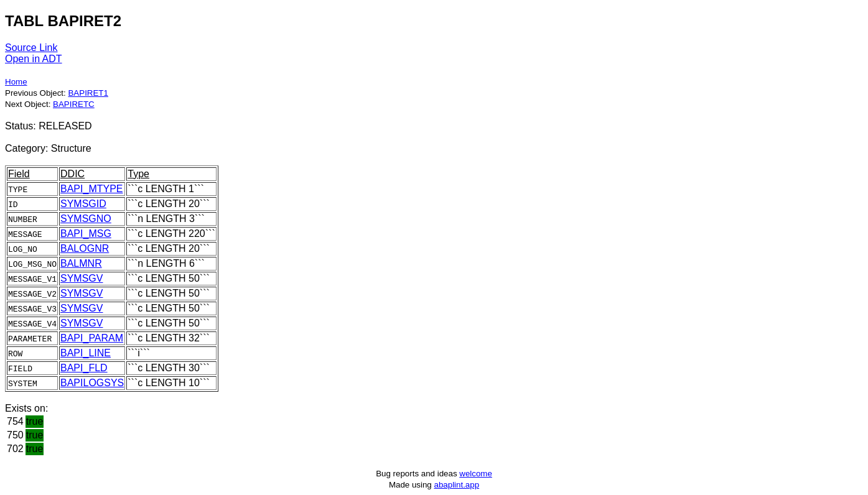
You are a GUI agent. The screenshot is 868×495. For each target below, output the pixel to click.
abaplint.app (456, 485)
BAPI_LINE (86, 353)
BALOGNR (85, 248)
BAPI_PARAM (92, 338)
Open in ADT (34, 59)
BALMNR (81, 263)
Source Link (31, 48)
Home (16, 82)
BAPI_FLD (84, 368)
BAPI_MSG (86, 234)
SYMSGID (83, 204)
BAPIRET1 (88, 93)
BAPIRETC (74, 104)
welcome (476, 474)
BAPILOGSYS (92, 383)
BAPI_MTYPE (91, 189)
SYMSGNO (86, 219)
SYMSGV (82, 278)
